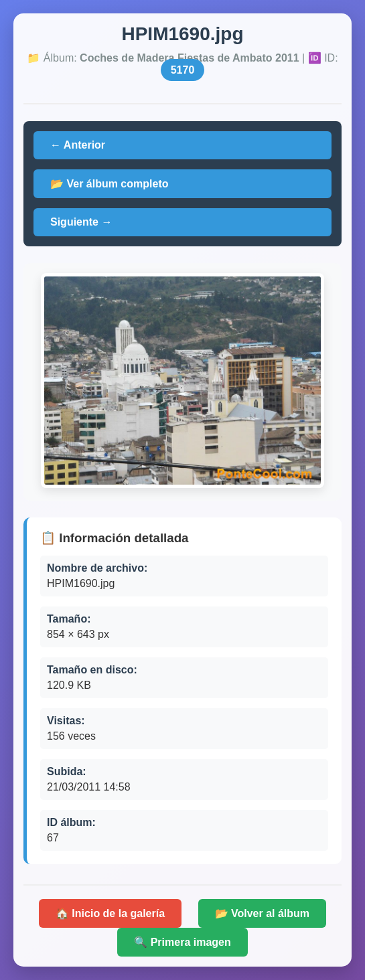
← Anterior (78, 145)
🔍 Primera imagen (182, 942)
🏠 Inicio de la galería (110, 913)
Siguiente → (81, 222)
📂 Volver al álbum (263, 913)
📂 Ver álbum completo (109, 184)
